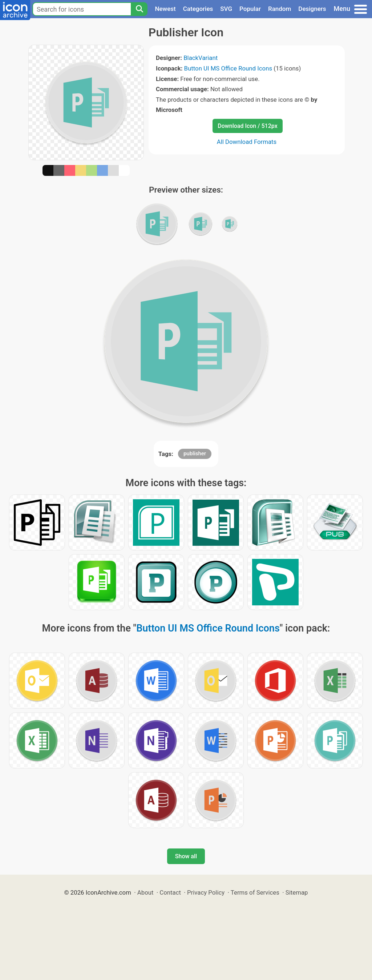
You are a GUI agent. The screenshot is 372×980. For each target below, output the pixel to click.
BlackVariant (201, 58)
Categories (198, 9)
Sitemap (297, 892)
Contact (170, 892)
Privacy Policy (206, 892)
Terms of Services (255, 892)
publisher (195, 453)
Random (280, 9)
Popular (250, 9)
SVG (226, 9)
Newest (165, 9)
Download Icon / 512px (247, 126)
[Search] (139, 9)
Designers (312, 9)
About (145, 892)
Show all (186, 856)
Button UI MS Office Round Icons (228, 68)
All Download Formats (247, 142)
